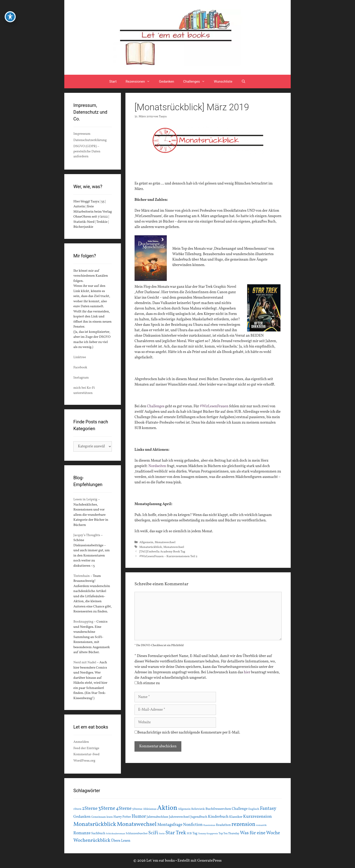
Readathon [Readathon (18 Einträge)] (223, 825)
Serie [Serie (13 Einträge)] (162, 834)
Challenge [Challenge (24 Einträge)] (240, 809)
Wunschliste (223, 82)
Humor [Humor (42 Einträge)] (139, 817)
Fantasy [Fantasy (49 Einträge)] (268, 809)
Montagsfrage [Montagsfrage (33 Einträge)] (170, 825)
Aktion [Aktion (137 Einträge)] (167, 808)
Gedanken (167, 82)
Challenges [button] (196, 82)
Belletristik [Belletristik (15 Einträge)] (198, 809)
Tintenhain (82, 576)
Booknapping (83, 622)
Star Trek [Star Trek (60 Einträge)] (176, 833)
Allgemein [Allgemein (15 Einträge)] (184, 809)
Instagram (81, 378)
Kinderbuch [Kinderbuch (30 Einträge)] (218, 817)
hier (247, 672)
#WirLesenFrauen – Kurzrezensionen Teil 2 (168, 556)
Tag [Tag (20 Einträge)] (195, 833)
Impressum (82, 134)
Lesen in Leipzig (85, 500)
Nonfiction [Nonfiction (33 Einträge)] (193, 825)
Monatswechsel (165, 542)
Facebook (80, 368)
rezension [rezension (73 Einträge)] (243, 825)
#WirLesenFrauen (214, 406)
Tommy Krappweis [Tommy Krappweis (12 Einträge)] (208, 834)
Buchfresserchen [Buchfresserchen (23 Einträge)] (218, 809)
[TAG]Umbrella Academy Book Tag (162, 552)
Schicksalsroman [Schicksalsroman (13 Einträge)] (115, 834)
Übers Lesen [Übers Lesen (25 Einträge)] (121, 841)
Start (113, 82)
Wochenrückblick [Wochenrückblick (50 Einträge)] (92, 840)
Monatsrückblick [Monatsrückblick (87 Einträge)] (95, 824)
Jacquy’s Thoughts (87, 535)
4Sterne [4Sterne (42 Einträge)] (124, 809)
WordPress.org (84, 761)
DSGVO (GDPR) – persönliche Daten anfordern (87, 151)
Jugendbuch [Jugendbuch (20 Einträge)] (199, 817)
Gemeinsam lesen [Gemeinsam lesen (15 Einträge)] (102, 817)
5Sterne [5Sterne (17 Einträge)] (137, 809)
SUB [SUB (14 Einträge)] (189, 834)
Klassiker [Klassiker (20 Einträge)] (236, 817)
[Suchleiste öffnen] (243, 82)
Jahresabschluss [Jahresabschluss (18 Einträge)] (158, 817)
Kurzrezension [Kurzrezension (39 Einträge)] (258, 817)
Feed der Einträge (86, 748)
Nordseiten (157, 466)
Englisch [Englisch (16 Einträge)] (254, 809)
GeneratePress (209, 861)
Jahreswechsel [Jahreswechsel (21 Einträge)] (179, 817)
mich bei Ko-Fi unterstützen (84, 391)
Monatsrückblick (151, 547)
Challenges (156, 406)
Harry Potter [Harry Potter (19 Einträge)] (122, 817)
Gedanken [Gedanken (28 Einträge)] (82, 817)
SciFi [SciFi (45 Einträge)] (153, 833)
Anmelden (81, 742)
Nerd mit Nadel (85, 663)
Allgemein (146, 542)
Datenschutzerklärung (90, 140)
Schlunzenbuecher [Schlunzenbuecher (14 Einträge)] (137, 834)
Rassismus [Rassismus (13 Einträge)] (209, 825)
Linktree (80, 357)
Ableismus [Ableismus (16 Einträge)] (150, 809)
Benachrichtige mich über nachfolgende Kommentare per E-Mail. (187, 733)
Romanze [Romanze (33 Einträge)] (82, 833)
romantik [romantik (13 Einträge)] (261, 825)
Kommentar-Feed (86, 754)
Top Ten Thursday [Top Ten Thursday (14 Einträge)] (229, 834)
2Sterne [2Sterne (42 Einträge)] (90, 809)
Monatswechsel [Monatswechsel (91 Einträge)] (137, 824)
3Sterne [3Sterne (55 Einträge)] (107, 809)
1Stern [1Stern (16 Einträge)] (77, 809)
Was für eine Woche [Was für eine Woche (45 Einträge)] (260, 833)
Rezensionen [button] (140, 82)
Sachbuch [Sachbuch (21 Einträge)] (98, 833)
